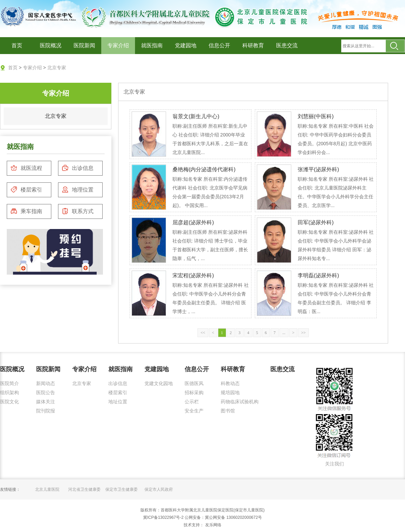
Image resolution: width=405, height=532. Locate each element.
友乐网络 (212, 525)
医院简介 (9, 383)
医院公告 (46, 392)
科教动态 (230, 383)
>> (303, 333)
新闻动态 (46, 383)
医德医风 (194, 383)
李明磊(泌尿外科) (318, 275)
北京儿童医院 (47, 489)
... (284, 333)
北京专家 (57, 68)
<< (203, 333)
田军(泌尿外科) (316, 222)
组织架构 (9, 392)
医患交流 (287, 45)
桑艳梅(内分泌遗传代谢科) (204, 169)
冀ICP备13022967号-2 (163, 517)
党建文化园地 (159, 383)
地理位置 (78, 189)
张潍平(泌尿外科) (318, 169)
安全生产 (194, 411)
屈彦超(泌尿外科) (193, 222)
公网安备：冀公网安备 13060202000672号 (223, 517)
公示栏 (192, 402)
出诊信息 (78, 168)
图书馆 (228, 411)
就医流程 (26, 168)
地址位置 (118, 402)
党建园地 (186, 45)
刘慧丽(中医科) (316, 116)
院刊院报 (46, 411)
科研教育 (253, 45)
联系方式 (78, 211)
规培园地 (230, 392)
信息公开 (219, 45)
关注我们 (334, 464)
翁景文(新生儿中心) (196, 116)
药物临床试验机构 (240, 402)
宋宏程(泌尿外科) (193, 275)
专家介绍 (118, 45)
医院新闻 (84, 45)
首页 (17, 45)
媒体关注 (46, 402)
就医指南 (152, 45)
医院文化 (9, 402)
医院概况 (51, 45)
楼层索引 (26, 189)
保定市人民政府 (159, 489)
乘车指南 (26, 211)
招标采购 (194, 392)
